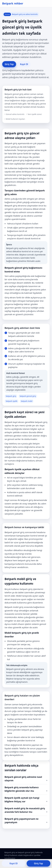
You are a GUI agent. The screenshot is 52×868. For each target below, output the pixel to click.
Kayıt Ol (24, 64)
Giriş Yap (9, 64)
